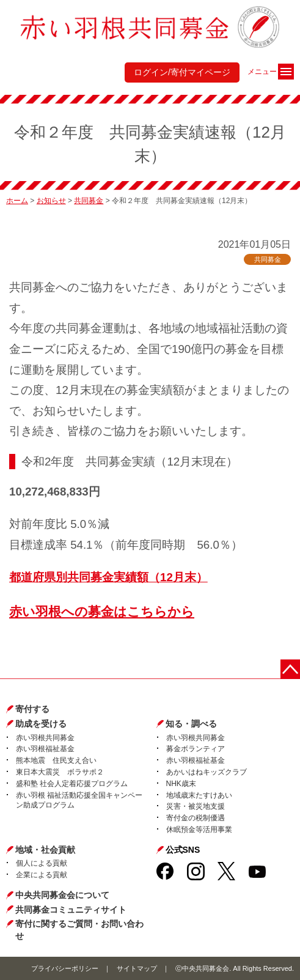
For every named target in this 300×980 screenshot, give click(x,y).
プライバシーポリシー (65, 968)
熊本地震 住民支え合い (56, 760)
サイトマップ (137, 968)
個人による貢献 (42, 863)
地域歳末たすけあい (199, 795)
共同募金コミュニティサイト (71, 910)
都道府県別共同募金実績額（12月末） (108, 577)
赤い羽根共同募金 (45, 738)
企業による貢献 (42, 875)
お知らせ (51, 201)
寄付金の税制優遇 (196, 818)
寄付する (32, 709)
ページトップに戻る (290, 669)
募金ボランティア (196, 749)
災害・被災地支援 (196, 806)
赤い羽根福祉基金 (45, 749)
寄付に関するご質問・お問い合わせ (79, 930)
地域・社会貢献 (45, 850)
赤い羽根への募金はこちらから (102, 612)
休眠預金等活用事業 (199, 830)
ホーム (17, 201)
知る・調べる (191, 724)
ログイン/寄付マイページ (182, 72)
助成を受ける (41, 724)
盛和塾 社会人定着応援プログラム (72, 784)
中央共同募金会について (62, 895)
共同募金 (89, 201)
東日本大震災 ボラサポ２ (60, 772)
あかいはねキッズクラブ (207, 772)
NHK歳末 (181, 784)
